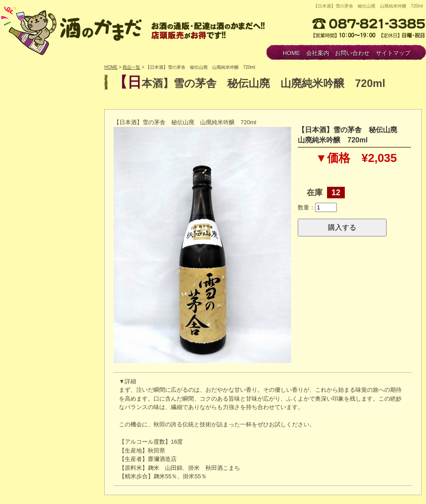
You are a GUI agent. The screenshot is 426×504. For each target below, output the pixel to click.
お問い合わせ (352, 53)
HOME (291, 53)
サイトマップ (393, 53)
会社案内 (318, 53)
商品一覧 (131, 67)
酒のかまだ (73, 29)
